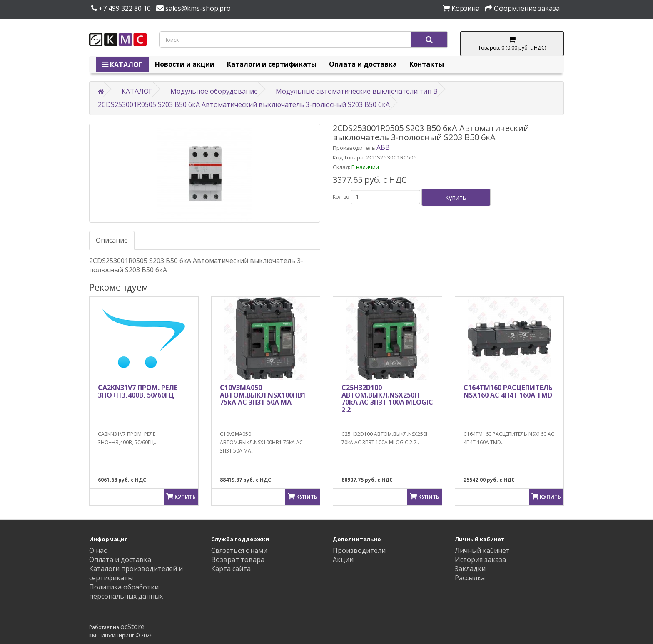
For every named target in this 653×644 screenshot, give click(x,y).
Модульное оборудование (214, 91)
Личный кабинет (482, 550)
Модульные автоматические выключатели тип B (357, 91)
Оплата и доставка (363, 64)
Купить (456, 197)
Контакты (427, 64)
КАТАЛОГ (122, 65)
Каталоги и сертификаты (272, 64)
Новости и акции (185, 64)
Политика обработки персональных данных (126, 592)
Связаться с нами (239, 550)
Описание (112, 240)
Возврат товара (238, 559)
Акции (343, 559)
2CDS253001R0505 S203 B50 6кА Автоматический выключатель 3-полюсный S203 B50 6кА (244, 104)
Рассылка (470, 578)
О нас (98, 550)
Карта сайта (231, 569)
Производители (359, 550)
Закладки (470, 569)
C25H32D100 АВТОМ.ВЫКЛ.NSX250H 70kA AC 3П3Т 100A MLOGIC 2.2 (387, 399)
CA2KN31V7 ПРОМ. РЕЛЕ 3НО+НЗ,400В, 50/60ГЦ (138, 391)
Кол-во (341, 197)
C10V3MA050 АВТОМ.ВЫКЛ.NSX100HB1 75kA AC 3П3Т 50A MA (263, 395)
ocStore (132, 627)
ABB (383, 147)
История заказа (480, 559)
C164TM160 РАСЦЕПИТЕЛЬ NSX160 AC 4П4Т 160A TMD (508, 391)
